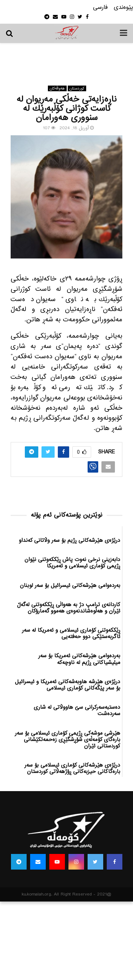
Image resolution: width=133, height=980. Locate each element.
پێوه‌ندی (123, 8)
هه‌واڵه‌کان (57, 88)
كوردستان (77, 88)
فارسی (100, 8)
